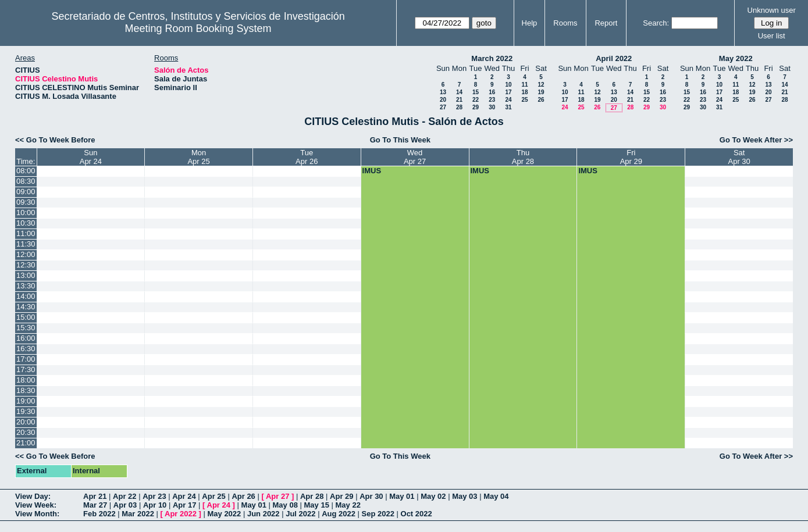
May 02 (433, 496)
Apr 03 (125, 505)
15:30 (26, 328)
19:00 (26, 401)
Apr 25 (213, 496)
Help (530, 23)
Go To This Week (400, 140)
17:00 (26, 359)
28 (459, 107)
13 (443, 92)
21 (459, 100)
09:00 (26, 192)
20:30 (26, 432)
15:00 (26, 317)
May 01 (402, 496)
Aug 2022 (339, 514)
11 (524, 85)
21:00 (26, 443)
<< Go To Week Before (55, 140)
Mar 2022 (138, 514)
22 (476, 100)
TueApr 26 (307, 157)
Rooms (565, 23)
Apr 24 (184, 496)
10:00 (26, 213)
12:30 (26, 265)
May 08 (285, 505)
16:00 (26, 338)
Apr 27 (277, 496)
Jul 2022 (300, 514)
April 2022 (614, 58)
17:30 (26, 369)
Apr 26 (243, 496)
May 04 (496, 496)
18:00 (26, 380)
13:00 (26, 275)
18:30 (26, 390)
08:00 (26, 171)
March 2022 (492, 58)
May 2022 (736, 58)
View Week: (36, 505)
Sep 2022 (378, 514)
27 (443, 107)
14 (459, 92)
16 (492, 92)
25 (524, 100)
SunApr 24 (91, 157)
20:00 (26, 422)
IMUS (372, 171)
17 (508, 92)
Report (606, 23)
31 (508, 107)
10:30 (26, 223)
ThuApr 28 (523, 157)
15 (476, 92)
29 (476, 107)
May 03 (464, 496)
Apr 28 (312, 496)
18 (524, 92)
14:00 (26, 296)
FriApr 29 (631, 157)
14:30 (26, 307)
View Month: (37, 514)
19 (541, 92)
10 (508, 85)
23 (492, 100)
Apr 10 (155, 505)
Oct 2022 (417, 514)
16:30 (26, 349)
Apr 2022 (181, 514)
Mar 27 (95, 505)
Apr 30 (371, 496)
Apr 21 (95, 496)
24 (508, 100)
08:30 (26, 181)
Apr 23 (154, 496)
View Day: (33, 496)
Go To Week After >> (756, 140)
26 (541, 100)
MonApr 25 (198, 157)
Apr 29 (341, 496)
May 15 (317, 505)
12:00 (26, 254)
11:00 (26, 233)
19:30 (26, 411)
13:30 (26, 286)
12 (541, 85)
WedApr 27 (415, 157)
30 (492, 107)
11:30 (26, 244)
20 (443, 100)
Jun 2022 (264, 514)
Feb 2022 (99, 514)
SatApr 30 (739, 157)
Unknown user (772, 10)
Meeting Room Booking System (198, 28)
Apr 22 (124, 496)
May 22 (348, 505)
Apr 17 (184, 505)
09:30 (26, 202)
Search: (656, 23)
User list (772, 36)
